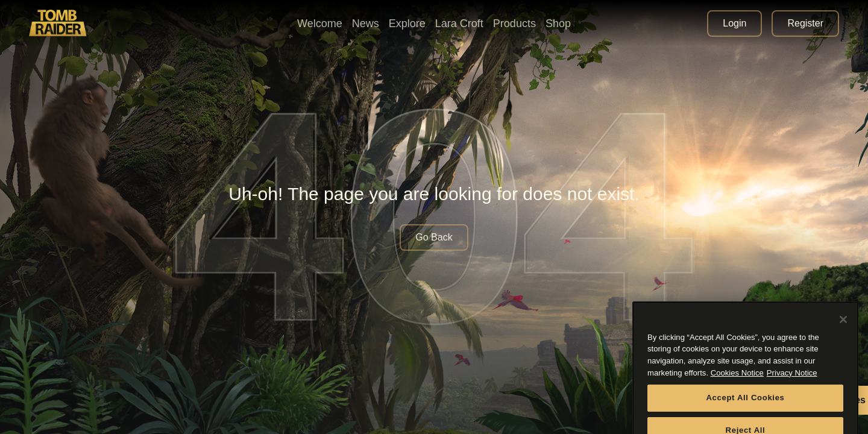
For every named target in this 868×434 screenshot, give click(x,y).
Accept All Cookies (745, 407)
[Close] (843, 329)
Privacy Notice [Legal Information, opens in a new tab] (792, 382)
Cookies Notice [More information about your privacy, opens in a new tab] (737, 382)
